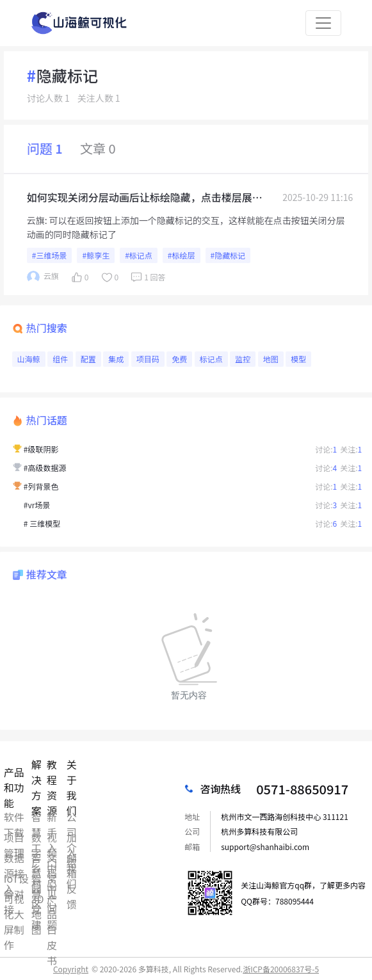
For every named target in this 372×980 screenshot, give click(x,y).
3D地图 (38, 899)
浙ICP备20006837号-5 (281, 969)
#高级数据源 (45, 468)
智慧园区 (36, 858)
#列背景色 (41, 486)
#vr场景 (37, 505)
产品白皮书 (52, 899)
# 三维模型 (42, 523)
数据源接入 (14, 858)
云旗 (36, 220)
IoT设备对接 (16, 878)
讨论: (326, 449)
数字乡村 (36, 837)
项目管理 (14, 837)
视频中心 (52, 837)
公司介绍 (72, 817)
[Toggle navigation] (323, 23)
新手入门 (52, 817)
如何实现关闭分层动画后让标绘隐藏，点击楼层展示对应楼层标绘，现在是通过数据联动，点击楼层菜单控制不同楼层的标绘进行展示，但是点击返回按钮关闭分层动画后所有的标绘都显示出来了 (145, 197)
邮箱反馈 (72, 858)
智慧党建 (36, 878)
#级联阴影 (41, 449)
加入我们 (72, 837)
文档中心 (52, 858)
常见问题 (52, 878)
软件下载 (14, 817)
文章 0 (98, 148)
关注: (351, 449)
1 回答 (147, 277)
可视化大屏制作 (14, 899)
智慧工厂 (36, 817)
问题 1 (45, 148)
